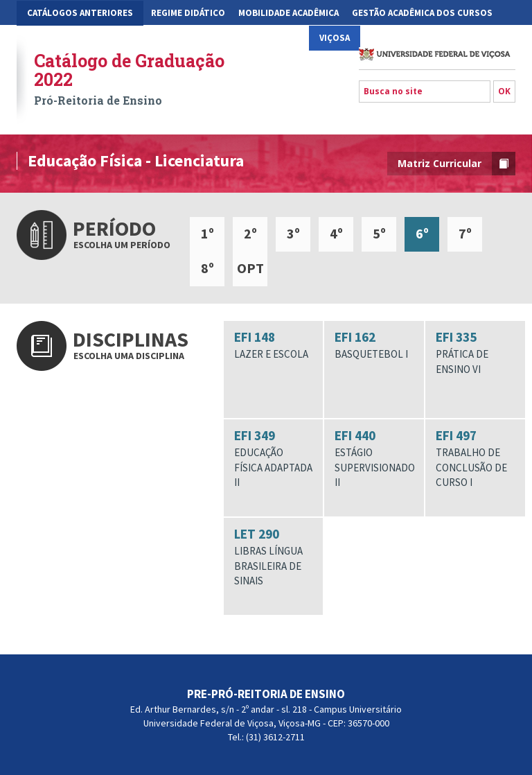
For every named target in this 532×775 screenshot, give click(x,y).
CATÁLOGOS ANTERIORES (80, 13)
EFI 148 (274, 345)
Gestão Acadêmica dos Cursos (422, 13)
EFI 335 (475, 352)
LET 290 (274, 557)
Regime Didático (188, 13)
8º (207, 268)
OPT (250, 268)
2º (250, 233)
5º (379, 233)
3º (293, 233)
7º (465, 233)
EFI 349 (274, 458)
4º (336, 233)
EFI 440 (375, 458)
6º (422, 233)
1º (207, 233)
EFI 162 (374, 345)
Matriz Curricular (456, 164)
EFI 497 (475, 458)
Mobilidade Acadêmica (289, 13)
